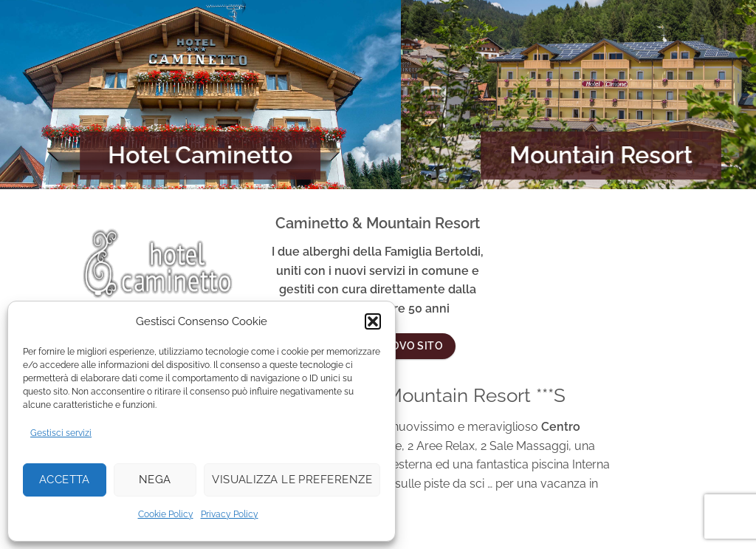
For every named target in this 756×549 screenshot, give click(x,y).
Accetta (65, 480)
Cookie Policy (166, 514)
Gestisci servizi (61, 433)
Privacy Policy (230, 514)
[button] (373, 321)
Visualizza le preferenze (292, 480)
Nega (155, 480)
